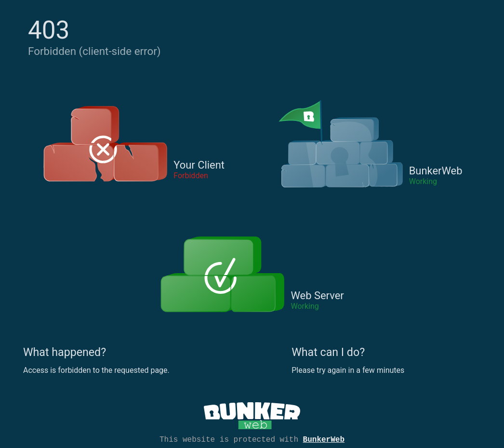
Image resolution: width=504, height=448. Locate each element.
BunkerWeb (324, 439)
